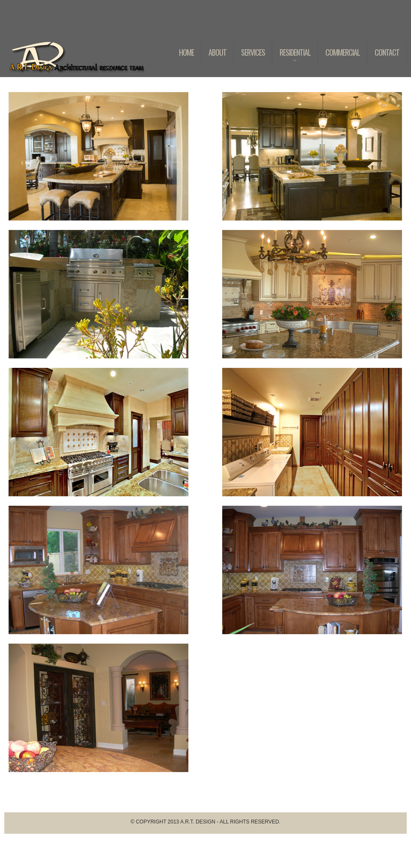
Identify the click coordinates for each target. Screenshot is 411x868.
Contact (387, 52)
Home (186, 52)
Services (253, 52)
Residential (291, 58)
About (217, 52)
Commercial (343, 52)
